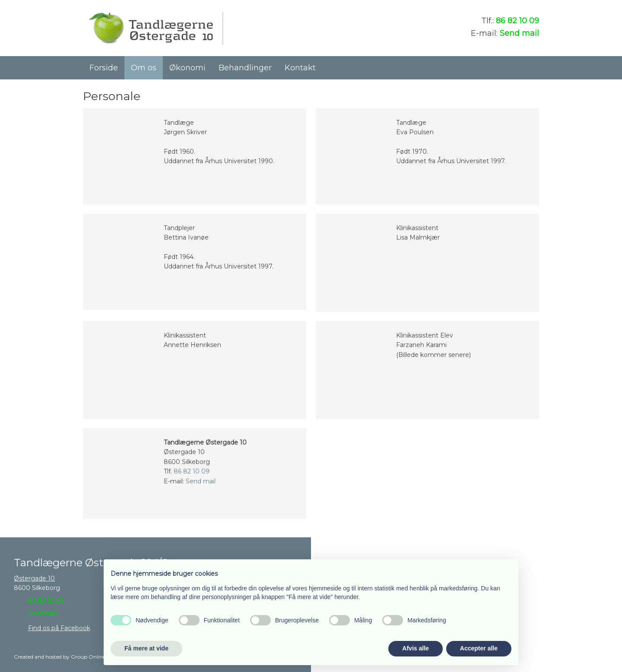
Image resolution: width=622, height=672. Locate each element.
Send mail (519, 33)
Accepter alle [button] (479, 648)
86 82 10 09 (517, 21)
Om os (144, 68)
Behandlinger (245, 68)
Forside (104, 68)
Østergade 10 (34, 578)
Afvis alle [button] (415, 648)
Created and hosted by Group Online (60, 657)
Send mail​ (43, 614)
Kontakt (300, 68)
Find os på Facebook (59, 628)
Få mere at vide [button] (146, 648)
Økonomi (187, 68)
